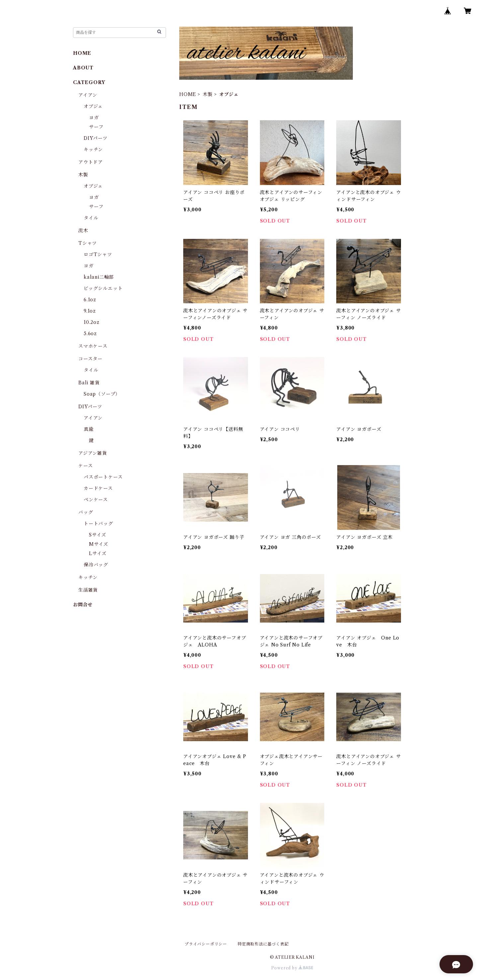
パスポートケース (103, 477)
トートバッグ (98, 524)
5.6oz (90, 334)
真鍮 (89, 429)
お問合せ (83, 605)
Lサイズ (98, 553)
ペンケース (96, 500)
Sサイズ (98, 535)
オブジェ (93, 106)
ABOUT (83, 68)
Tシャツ (88, 243)
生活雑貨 (88, 590)
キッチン (93, 149)
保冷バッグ (96, 565)
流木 (83, 231)
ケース (85, 466)
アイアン (88, 95)
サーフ (96, 127)
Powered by (292, 968)
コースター (90, 359)
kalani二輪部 (99, 277)
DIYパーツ (96, 138)
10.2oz (92, 322)
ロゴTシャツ (98, 254)
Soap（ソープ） (102, 394)
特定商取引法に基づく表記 (263, 944)
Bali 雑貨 (89, 383)
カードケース (98, 488)
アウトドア (91, 162)
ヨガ (94, 118)
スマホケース (93, 346)
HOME (188, 94)
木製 (208, 94)
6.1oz (90, 300)
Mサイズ (99, 544)
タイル (91, 218)
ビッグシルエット (103, 288)
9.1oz (90, 311)
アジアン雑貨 (93, 453)
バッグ (86, 512)
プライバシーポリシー (206, 944)
